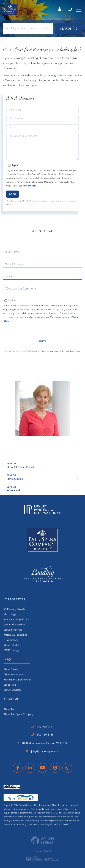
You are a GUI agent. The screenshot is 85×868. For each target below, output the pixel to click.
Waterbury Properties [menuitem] (15, 635)
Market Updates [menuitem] (12, 645)
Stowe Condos (15, 479)
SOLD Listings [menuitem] (11, 650)
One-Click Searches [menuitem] (14, 625)
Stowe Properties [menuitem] (13, 630)
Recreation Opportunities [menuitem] (17, 680)
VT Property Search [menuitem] (14, 610)
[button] (69, 29)
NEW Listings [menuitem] (11, 640)
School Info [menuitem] (10, 685)
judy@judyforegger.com (43, 752)
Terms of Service (70, 201)
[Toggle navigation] (79, 10)
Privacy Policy (29, 186)
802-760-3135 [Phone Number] (42, 735)
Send (13, 194)
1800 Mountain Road (43, 743)
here (60, 75)
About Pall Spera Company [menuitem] (19, 715)
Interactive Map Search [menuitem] (16, 620)
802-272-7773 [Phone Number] (70, 10)
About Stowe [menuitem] (11, 670)
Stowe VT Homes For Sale (21, 467)
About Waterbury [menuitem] (13, 675)
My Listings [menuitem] (10, 615)
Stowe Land (13, 490)
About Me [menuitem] (9, 709)
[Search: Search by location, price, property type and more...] (28, 29)
